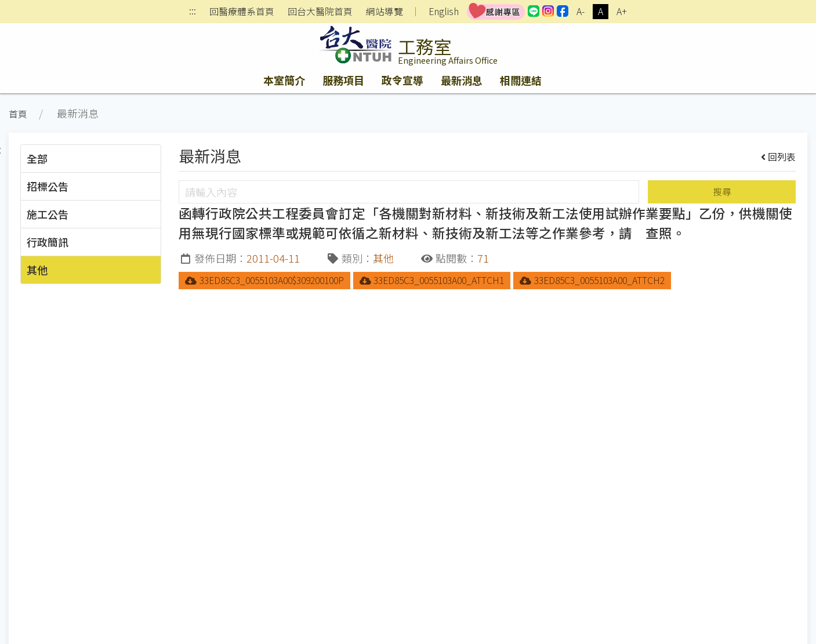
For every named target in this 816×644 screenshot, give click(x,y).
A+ (622, 11)
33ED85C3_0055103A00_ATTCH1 (432, 280)
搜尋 (722, 192)
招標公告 (48, 186)
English (444, 11)
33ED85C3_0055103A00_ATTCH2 (592, 280)
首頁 (18, 114)
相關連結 (521, 80)
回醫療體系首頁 (242, 12)
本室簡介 (284, 80)
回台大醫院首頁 (320, 12)
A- (581, 11)
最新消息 (462, 80)
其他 (37, 270)
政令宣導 (402, 80)
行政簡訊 (48, 242)
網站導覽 (385, 12)
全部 (37, 158)
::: (193, 12)
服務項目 (343, 80)
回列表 (779, 157)
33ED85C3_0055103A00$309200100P (264, 280)
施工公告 (48, 214)
